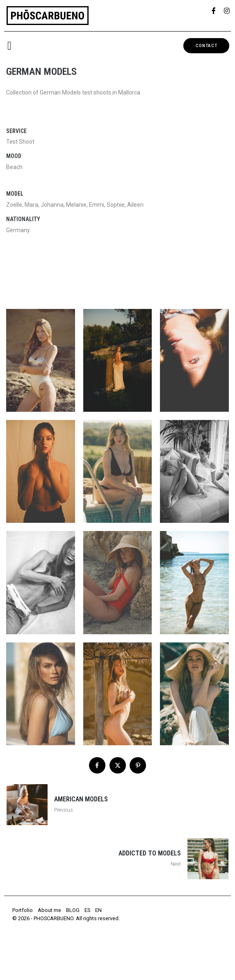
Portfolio (23, 910)
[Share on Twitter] (118, 765)
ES (87, 910)
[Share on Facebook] (97, 765)
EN (98, 910)
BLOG (73, 910)
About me (49, 910)
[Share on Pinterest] (138, 765)
